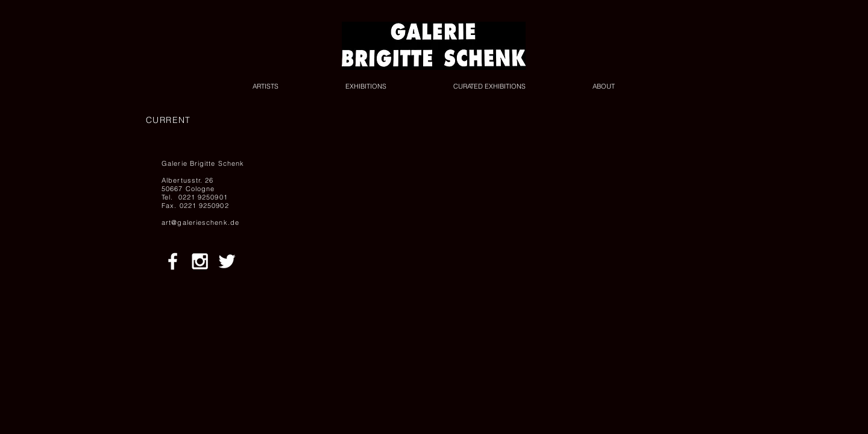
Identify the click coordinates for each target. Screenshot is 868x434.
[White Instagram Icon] (200, 261)
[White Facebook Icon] (173, 261)
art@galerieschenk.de (200, 222)
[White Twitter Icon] (227, 261)
